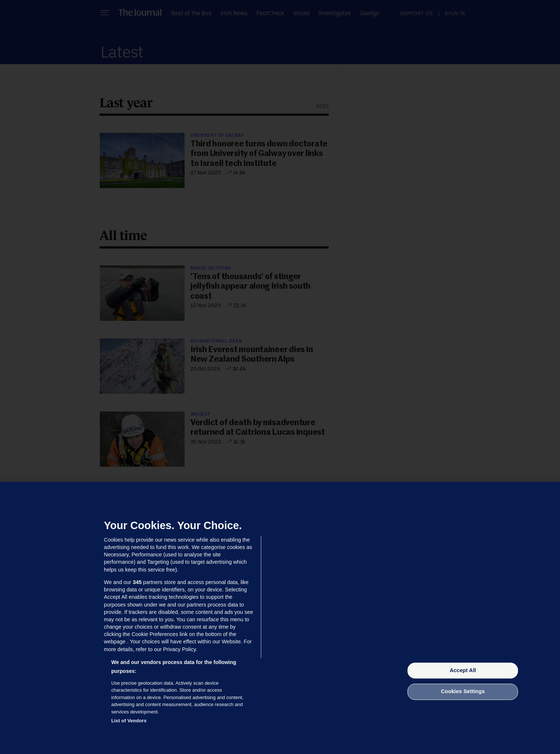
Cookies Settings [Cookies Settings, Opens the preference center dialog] (463, 692)
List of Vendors (129, 721)
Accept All (463, 670)
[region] (280, 618)
